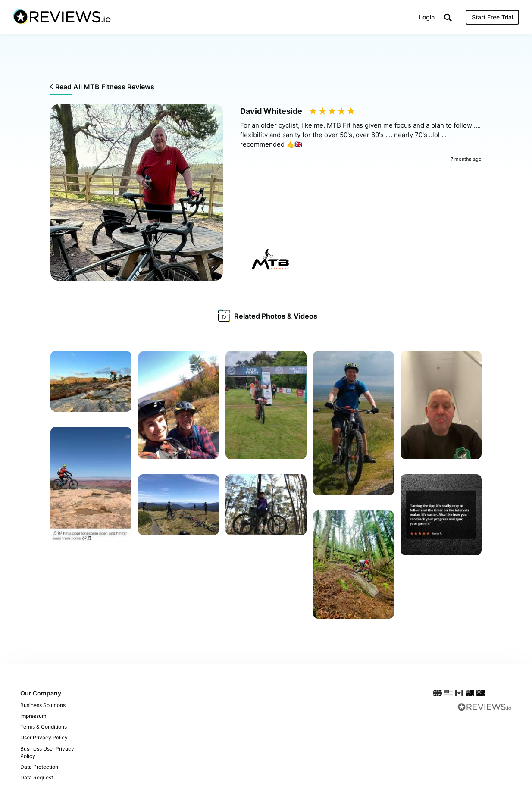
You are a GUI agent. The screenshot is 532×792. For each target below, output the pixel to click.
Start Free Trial (492, 17)
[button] (448, 17)
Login (427, 17)
